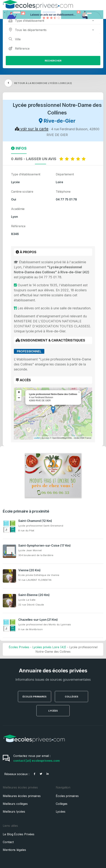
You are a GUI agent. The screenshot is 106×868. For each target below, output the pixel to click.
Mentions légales (14, 850)
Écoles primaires (67, 796)
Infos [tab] (19, 148)
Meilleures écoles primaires (22, 796)
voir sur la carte (32, 129)
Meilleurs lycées (14, 812)
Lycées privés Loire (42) (49, 647)
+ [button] (19, 393)
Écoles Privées (19, 647)
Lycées (53, 711)
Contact (8, 842)
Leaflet (37, 438)
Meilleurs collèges (15, 804)
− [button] (19, 398)
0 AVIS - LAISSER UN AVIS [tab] (49, 159)
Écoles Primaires (35, 697)
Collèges (72, 697)
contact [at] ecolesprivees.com (36, 761)
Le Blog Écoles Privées (19, 834)
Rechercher (53, 61)
